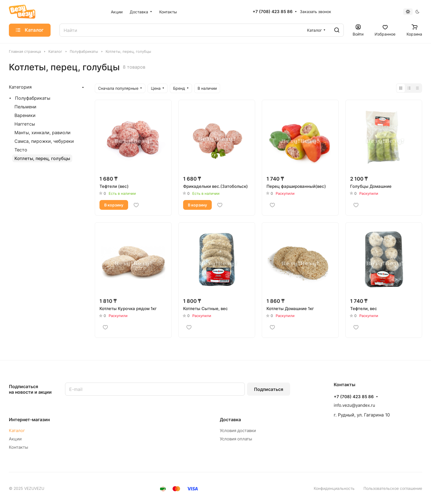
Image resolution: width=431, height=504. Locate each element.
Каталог (17, 431)
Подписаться (269, 389)
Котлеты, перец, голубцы (42, 158)
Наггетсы (25, 124)
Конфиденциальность (334, 488)
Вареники (25, 115)
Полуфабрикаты (33, 98)
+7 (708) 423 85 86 (273, 12)
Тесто (21, 150)
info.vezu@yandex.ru (354, 405)
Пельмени (25, 107)
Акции (15, 439)
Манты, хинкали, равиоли (43, 133)
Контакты (18, 447)
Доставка (230, 420)
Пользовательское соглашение (393, 488)
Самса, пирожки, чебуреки (44, 141)
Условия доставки (238, 431)
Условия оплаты (236, 439)
